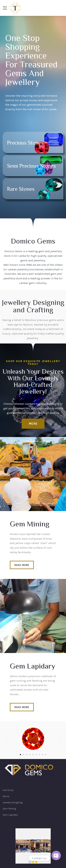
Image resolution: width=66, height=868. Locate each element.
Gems (6, 796)
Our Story (8, 790)
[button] (33, 424)
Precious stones (25, 143)
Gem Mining (9, 809)
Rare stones (21, 189)
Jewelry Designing (13, 802)
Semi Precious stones (31, 166)
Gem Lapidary (10, 815)
